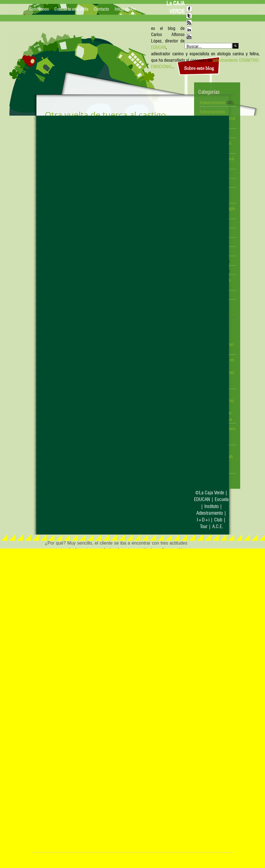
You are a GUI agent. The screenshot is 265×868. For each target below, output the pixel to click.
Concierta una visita (71, 8)
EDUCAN (158, 47)
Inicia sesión (125, 8)
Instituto (212, 506)
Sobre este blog (199, 69)
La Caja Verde (212, 492)
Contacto (102, 8)
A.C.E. (218, 526)
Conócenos (39, 8)
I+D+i (203, 519)
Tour (204, 526)
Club (218, 519)
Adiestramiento (213, 102)
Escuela (222, 499)
